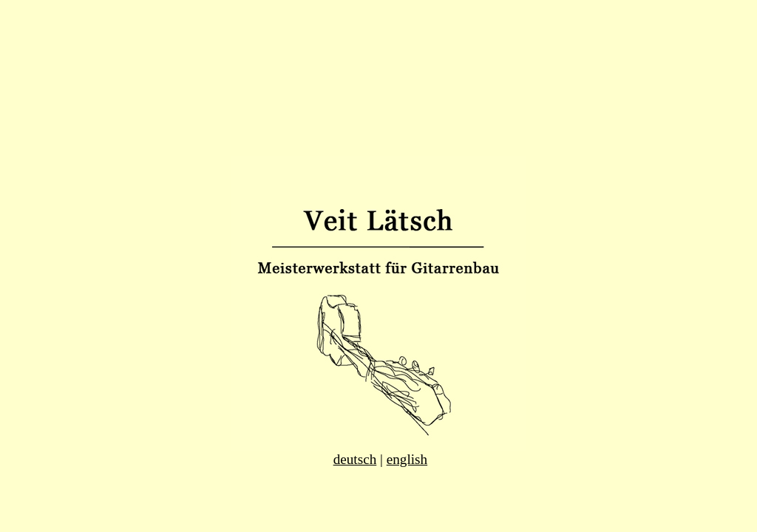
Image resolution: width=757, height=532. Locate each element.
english (407, 459)
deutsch (355, 459)
